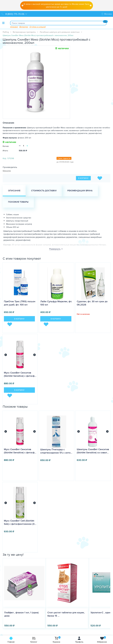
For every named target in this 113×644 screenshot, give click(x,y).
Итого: (5, 151)
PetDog (6, 32)
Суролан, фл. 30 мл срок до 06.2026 (92, 303)
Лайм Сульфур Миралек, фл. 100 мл (56, 303)
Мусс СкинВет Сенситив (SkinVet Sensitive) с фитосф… (20, 374)
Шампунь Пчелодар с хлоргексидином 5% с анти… (56, 451)
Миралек (7, 171)
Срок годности (64, 158)
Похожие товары (18, 202)
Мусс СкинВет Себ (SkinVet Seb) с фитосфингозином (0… (20, 522)
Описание (14, 191)
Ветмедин (24, 27)
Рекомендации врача (80, 191)
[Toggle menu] (3, 23)
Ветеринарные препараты (24, 32)
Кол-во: (6, 146)
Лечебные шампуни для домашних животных (60, 32)
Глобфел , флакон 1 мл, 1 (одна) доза (21, 614)
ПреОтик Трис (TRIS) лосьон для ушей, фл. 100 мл (20, 303)
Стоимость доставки (44, 191)
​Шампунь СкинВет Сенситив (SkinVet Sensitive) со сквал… (93, 451)
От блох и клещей (37, 27)
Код (4, 158)
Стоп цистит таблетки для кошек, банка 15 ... (66, 614)
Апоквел (14, 27)
